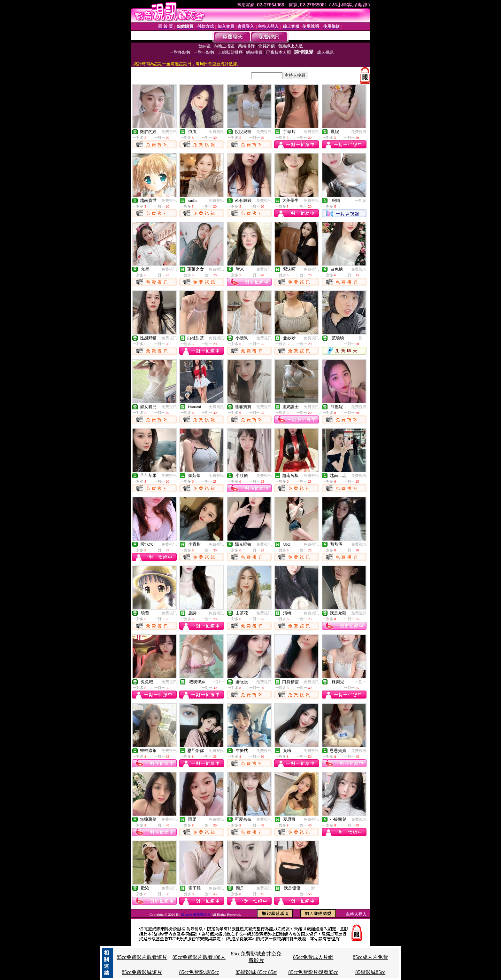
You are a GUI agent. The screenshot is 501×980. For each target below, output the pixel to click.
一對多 (361, 201)
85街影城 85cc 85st (256, 972)
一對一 (361, 338)
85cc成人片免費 (370, 957)
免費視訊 (169, 132)
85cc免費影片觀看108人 (199, 957)
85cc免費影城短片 (142, 972)
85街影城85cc (370, 972)
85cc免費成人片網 (313, 957)
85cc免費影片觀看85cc (313, 972)
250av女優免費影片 (197, 914)
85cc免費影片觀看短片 (142, 957)
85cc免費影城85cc (199, 972)
